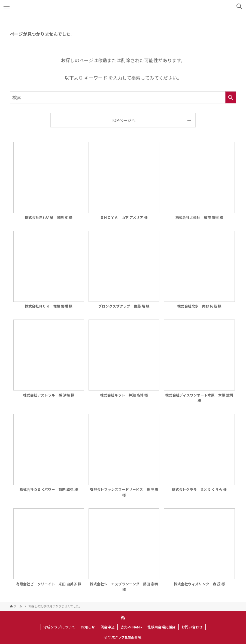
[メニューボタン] (7, 7)
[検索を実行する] (231, 97)
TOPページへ (123, 120)
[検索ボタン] (239, 7)
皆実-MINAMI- (131, 627)
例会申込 (108, 627)
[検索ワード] (123, 97)
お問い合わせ (192, 627)
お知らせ (88, 627)
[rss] (123, 618)
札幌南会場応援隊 (162, 627)
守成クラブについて (59, 627)
